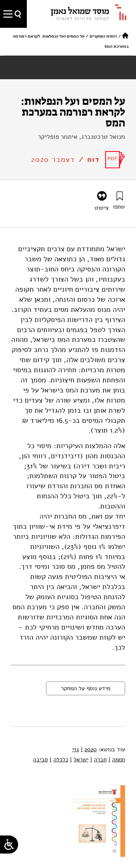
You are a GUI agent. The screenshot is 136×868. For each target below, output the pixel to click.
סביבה (40, 760)
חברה (98, 760)
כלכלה (59, 760)
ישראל (79, 760)
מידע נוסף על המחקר (86, 688)
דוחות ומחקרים (103, 36)
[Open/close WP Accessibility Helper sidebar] (9, 845)
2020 (89, 749)
